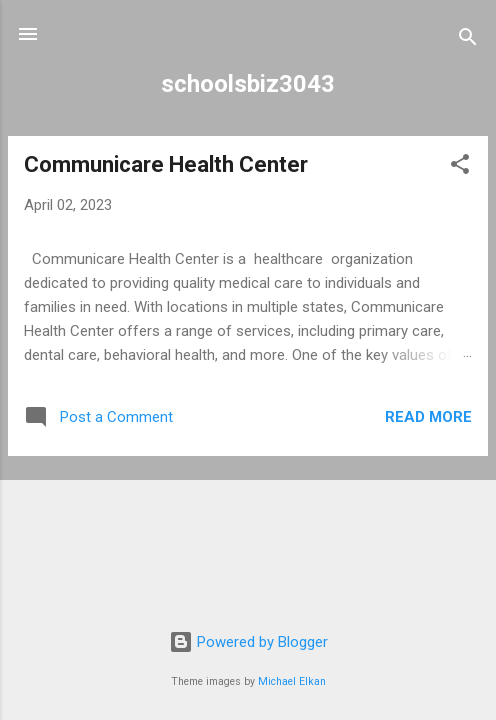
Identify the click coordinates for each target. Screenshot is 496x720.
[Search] (468, 40)
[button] (460, 167)
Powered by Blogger (248, 642)
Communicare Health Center (166, 164)
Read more (428, 417)
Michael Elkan (292, 681)
